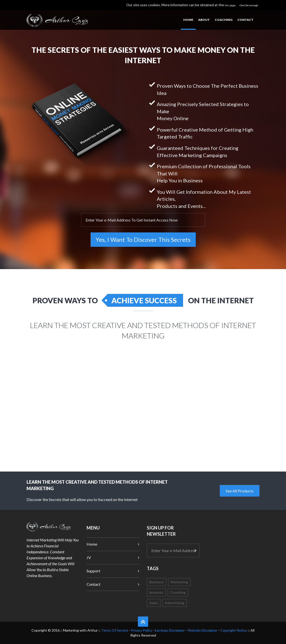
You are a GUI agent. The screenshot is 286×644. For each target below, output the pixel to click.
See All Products (240, 491)
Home (188, 20)
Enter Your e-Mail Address (174, 550)
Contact (245, 20)
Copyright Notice (234, 630)
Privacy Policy (142, 630)
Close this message (249, 5)
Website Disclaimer (203, 630)
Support (93, 571)
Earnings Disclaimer (170, 630)
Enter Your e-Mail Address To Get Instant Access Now (132, 220)
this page (230, 5)
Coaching (224, 20)
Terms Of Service (115, 630)
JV (89, 557)
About (204, 20)
